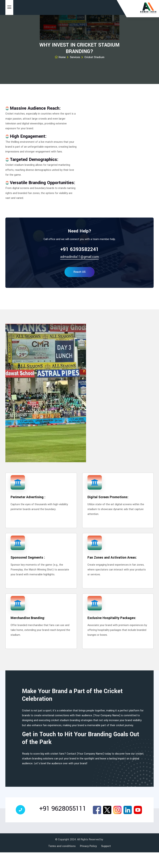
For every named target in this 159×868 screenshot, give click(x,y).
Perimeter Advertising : (28, 497)
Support (106, 846)
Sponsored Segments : (28, 558)
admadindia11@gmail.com (79, 257)
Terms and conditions (62, 846)
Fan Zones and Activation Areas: (112, 558)
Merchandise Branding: (28, 618)
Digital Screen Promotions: (108, 497)
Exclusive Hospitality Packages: (112, 618)
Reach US (79, 272)
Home (60, 57)
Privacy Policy (88, 846)
